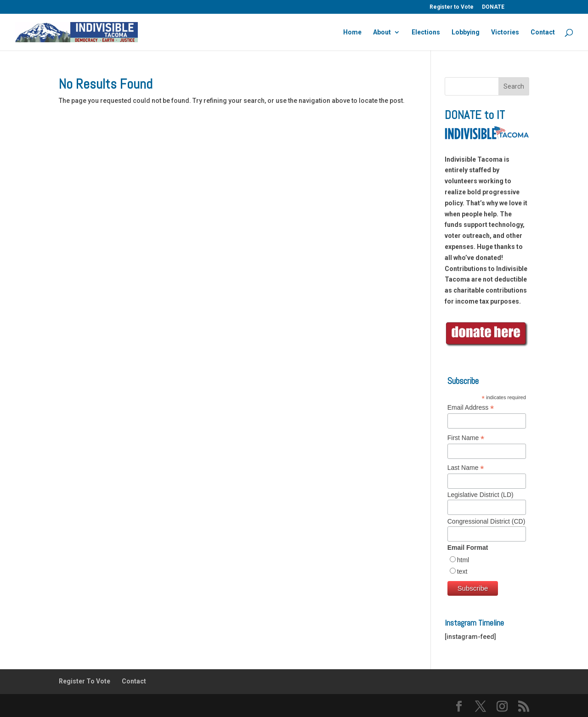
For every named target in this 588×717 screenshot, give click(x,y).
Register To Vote (85, 681)
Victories (505, 32)
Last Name (466, 468)
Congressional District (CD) (486, 521)
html (463, 560)
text (462, 571)
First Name (466, 438)
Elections (426, 32)
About (382, 32)
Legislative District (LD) (481, 495)
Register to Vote (452, 7)
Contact (543, 32)
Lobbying (466, 32)
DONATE (493, 7)
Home (352, 32)
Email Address (471, 408)
